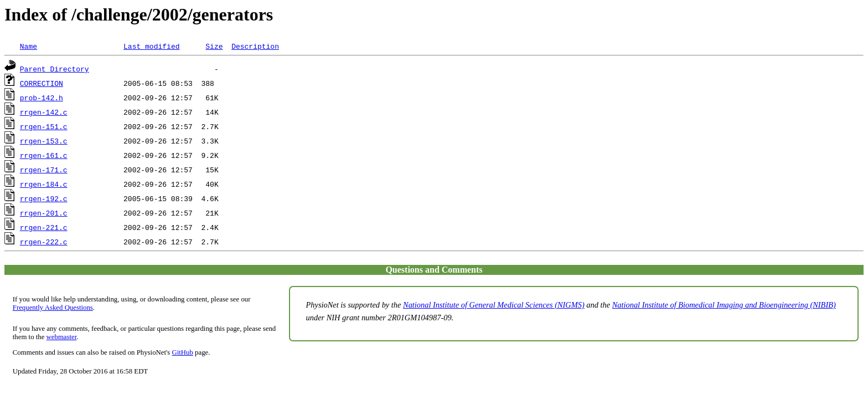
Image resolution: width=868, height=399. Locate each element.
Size (214, 46)
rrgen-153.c (44, 141)
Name (29, 46)
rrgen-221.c (44, 227)
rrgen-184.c (44, 184)
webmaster (62, 337)
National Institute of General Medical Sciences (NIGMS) (494, 305)
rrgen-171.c (44, 170)
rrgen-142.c (44, 112)
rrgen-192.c (44, 198)
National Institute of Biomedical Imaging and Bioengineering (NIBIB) (724, 305)
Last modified (151, 46)
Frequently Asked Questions (53, 308)
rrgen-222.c (44, 242)
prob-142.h (42, 98)
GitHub (183, 352)
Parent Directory (55, 69)
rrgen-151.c (44, 126)
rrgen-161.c (44, 155)
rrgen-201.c (44, 213)
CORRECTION (42, 83)
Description (255, 46)
